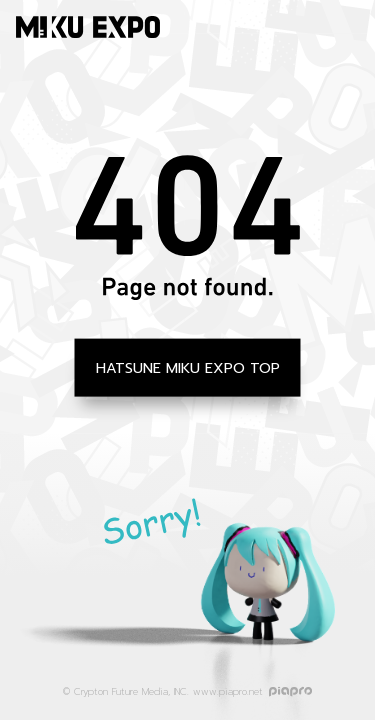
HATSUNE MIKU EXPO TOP (188, 367)
